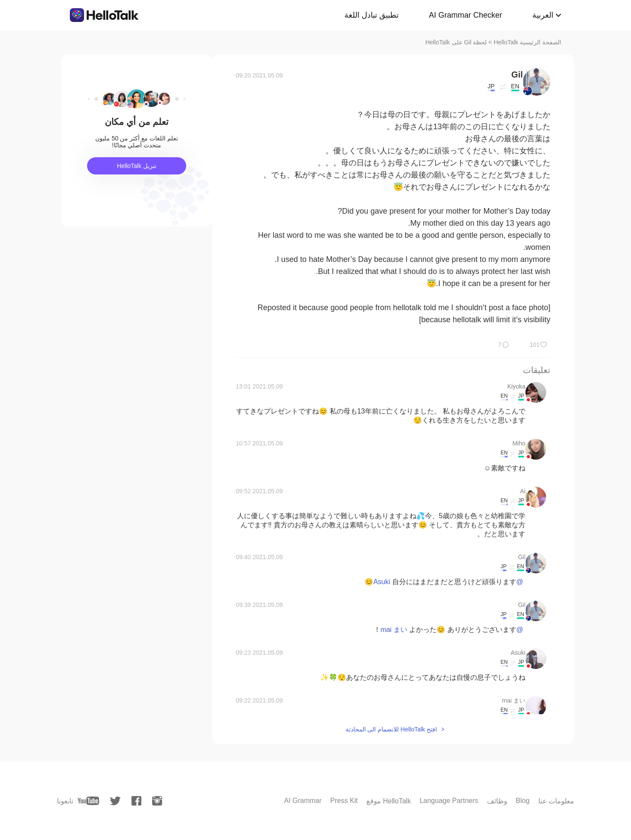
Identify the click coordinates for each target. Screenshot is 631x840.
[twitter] (115, 801)
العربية (543, 15)
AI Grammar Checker (465, 15)
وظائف (497, 801)
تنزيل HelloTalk (137, 166)
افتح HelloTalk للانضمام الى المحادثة (391, 729)
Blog (523, 801)
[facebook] (136, 801)
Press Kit (344, 801)
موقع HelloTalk (389, 801)
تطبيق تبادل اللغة (372, 15)
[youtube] (88, 801)
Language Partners (449, 801)
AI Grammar (303, 801)
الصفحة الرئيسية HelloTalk (527, 42)
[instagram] (157, 801)
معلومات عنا (556, 801)
